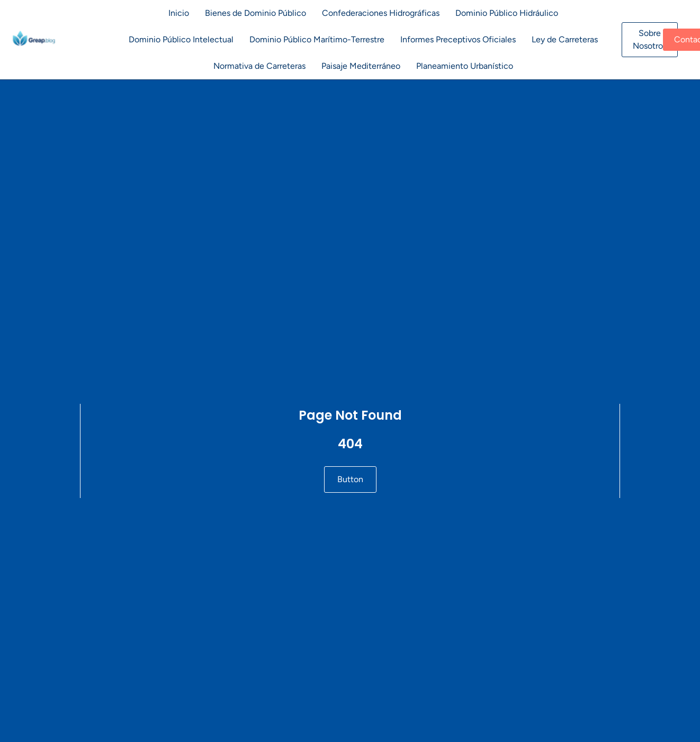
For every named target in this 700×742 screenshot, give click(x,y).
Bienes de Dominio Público (255, 13)
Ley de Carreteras (565, 39)
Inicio (179, 13)
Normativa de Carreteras (259, 66)
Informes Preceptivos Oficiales (458, 39)
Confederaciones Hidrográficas (381, 13)
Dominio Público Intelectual (181, 39)
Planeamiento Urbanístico (465, 66)
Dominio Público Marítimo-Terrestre (317, 39)
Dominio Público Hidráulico (507, 13)
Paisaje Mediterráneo (361, 66)
